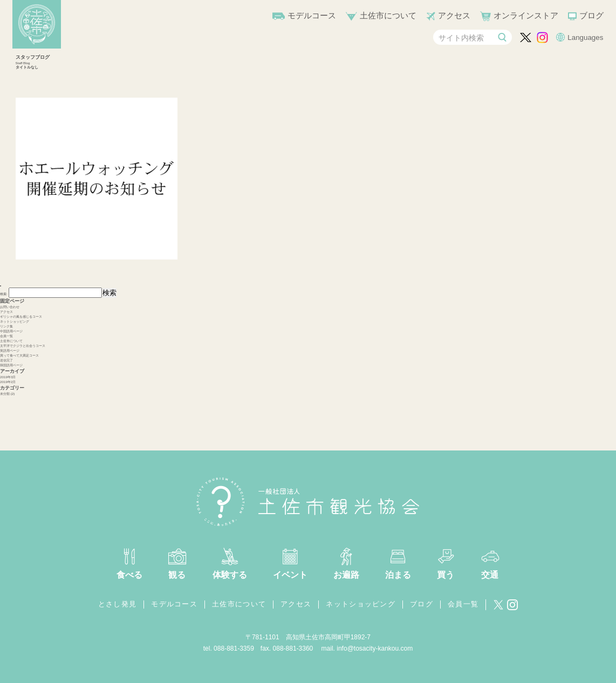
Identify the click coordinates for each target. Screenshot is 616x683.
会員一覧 (6, 336)
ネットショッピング (15, 321)
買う (446, 575)
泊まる (398, 575)
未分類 (5, 394)
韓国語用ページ (11, 365)
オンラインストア (526, 15)
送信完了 (6, 360)
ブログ (591, 15)
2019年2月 (8, 382)
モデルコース (312, 15)
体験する (230, 575)
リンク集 (6, 326)
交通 (490, 575)
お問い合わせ (10, 307)
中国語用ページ (11, 331)
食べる (129, 575)
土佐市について (388, 15)
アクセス (454, 15)
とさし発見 (118, 604)
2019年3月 (8, 377)
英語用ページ (10, 350)
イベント (290, 575)
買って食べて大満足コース (19, 355)
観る (177, 575)
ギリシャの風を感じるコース (21, 316)
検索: (4, 294)
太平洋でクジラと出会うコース (23, 346)
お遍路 (346, 575)
